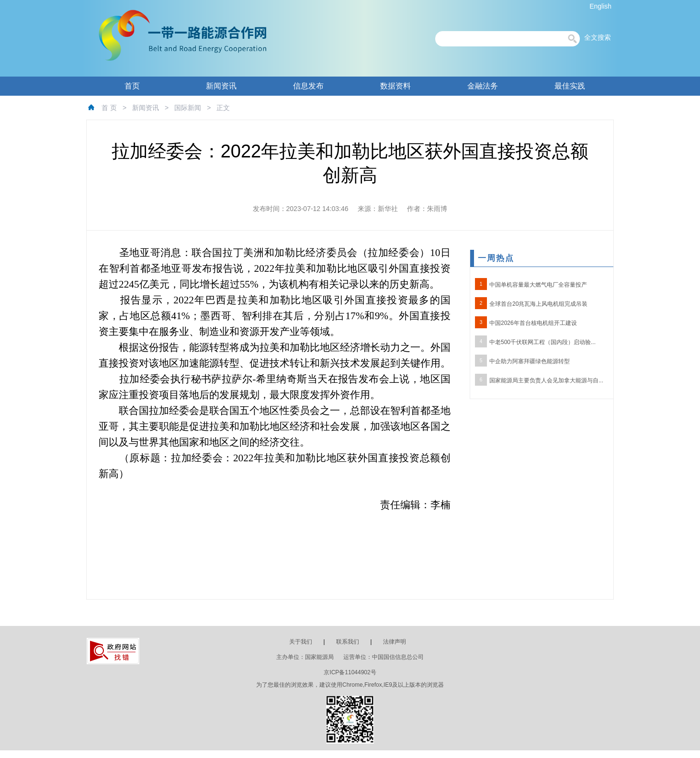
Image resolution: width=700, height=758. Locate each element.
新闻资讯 (221, 86)
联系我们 (348, 642)
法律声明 (395, 642)
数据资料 (395, 86)
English (600, 6)
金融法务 (483, 86)
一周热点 (496, 258)
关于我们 (301, 642)
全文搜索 (598, 37)
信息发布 (308, 86)
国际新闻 (188, 108)
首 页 (109, 108)
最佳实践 (570, 86)
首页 (132, 86)
